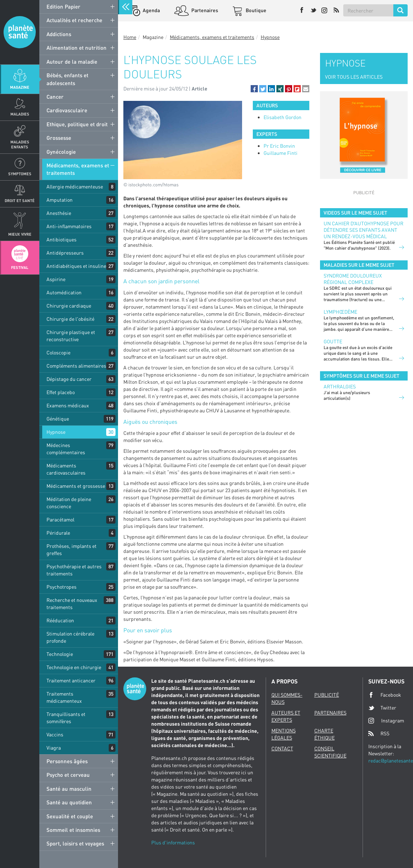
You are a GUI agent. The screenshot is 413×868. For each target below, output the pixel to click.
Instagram (386, 720)
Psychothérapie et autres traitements (74, 570)
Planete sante (20, 32)
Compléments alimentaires (76, 366)
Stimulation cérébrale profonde (70, 637)
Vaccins (55, 734)
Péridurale (58, 533)
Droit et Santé (20, 200)
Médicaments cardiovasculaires (66, 469)
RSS (379, 734)
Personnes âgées (67, 761)
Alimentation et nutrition (77, 48)
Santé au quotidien (69, 802)
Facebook (385, 695)
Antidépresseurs (65, 253)
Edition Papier (63, 6)
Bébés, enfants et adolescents (67, 79)
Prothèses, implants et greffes (72, 550)
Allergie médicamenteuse (75, 187)
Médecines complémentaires (66, 449)
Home (130, 37)
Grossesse (59, 138)
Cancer (55, 97)
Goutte (333, 341)
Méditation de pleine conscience (69, 503)
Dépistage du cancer (69, 379)
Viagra (54, 748)
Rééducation (60, 620)
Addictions (59, 34)
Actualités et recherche (74, 20)
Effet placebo (61, 392)
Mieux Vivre (20, 234)
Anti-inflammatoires (69, 226)
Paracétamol (60, 519)
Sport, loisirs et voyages (75, 843)
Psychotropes (62, 587)
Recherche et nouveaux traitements (72, 604)
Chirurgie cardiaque (69, 306)
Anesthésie (59, 213)
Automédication (64, 292)
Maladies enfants (20, 144)
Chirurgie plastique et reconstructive (71, 336)
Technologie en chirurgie (74, 667)
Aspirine (56, 279)
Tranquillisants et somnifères (66, 718)
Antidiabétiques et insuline (76, 266)
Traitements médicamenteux (64, 697)
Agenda (151, 10)
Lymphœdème (340, 312)
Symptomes (20, 174)
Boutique (255, 10)
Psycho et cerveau (68, 775)
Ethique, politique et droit (77, 124)
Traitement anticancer (71, 680)
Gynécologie (61, 152)
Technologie (60, 654)
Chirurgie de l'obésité (70, 319)
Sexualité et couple (70, 816)
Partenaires (204, 10)
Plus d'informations (173, 842)
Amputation (60, 200)
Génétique (58, 419)
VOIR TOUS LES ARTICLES (354, 77)
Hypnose (56, 432)
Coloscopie (58, 352)
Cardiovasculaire (67, 110)
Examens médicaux (68, 405)
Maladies (20, 114)
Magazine (20, 87)
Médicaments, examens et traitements (78, 169)
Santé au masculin (69, 789)
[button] (254, 89)
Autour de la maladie (72, 62)
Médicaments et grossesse (76, 486)
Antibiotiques (62, 239)
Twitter (382, 708)
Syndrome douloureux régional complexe (353, 279)
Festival (20, 267)
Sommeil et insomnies (73, 830)
